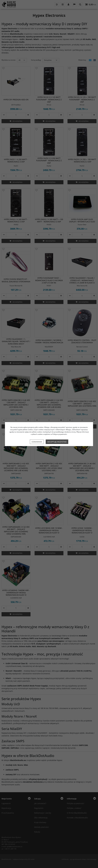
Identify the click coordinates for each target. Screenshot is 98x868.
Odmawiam (37, 442)
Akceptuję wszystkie (57, 442)
